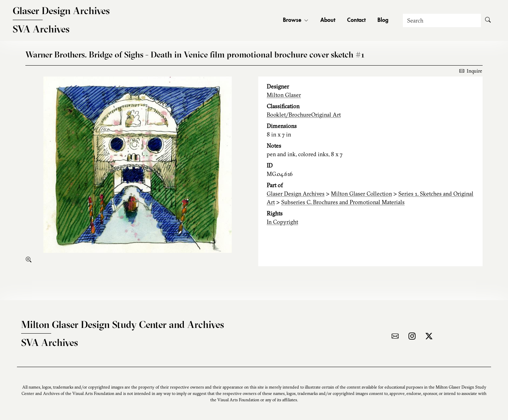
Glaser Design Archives (296, 194)
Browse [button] (296, 20)
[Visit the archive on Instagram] (412, 336)
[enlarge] (30, 260)
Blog (383, 20)
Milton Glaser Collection (361, 194)
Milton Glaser (284, 95)
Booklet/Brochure (289, 115)
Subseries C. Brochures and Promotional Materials (343, 202)
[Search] (442, 20)
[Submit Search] (488, 20)
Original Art (326, 115)
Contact (356, 20)
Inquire (471, 71)
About (328, 20)
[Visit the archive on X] (429, 336)
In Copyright (282, 222)
